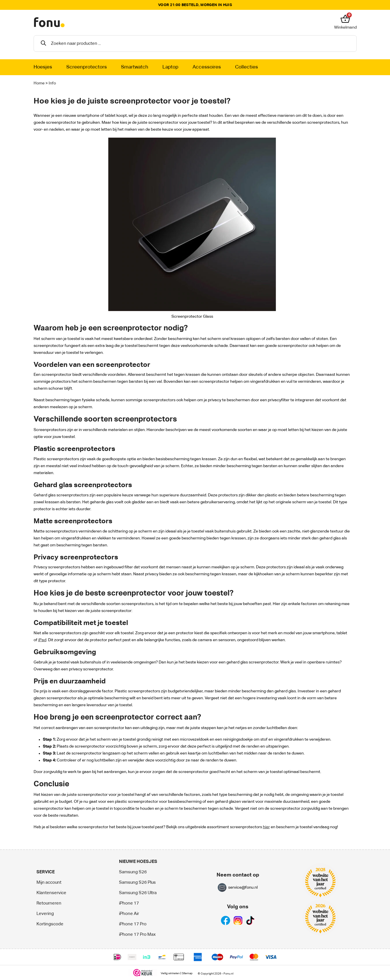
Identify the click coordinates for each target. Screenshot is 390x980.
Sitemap (187, 973)
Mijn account (49, 882)
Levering (45, 914)
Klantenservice (51, 893)
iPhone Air (129, 914)
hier (266, 827)
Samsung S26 (133, 872)
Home (39, 83)
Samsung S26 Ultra (138, 893)
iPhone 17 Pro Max (137, 934)
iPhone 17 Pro (133, 924)
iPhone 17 (129, 903)
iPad (42, 640)
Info (52, 83)
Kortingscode (50, 924)
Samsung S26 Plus (137, 882)
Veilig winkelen (170, 973)
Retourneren (49, 903)
